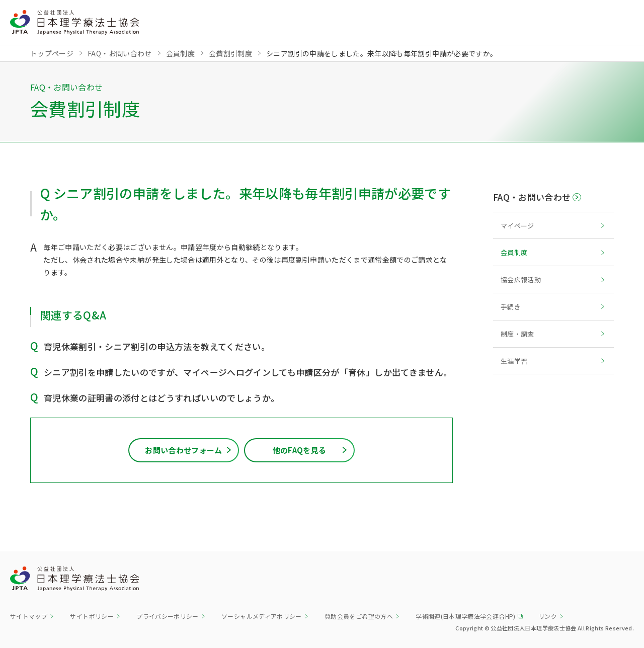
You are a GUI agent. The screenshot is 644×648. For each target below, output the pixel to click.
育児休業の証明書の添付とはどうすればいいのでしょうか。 (162, 398)
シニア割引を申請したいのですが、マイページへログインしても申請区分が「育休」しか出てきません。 (248, 372)
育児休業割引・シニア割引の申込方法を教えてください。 (157, 346)
